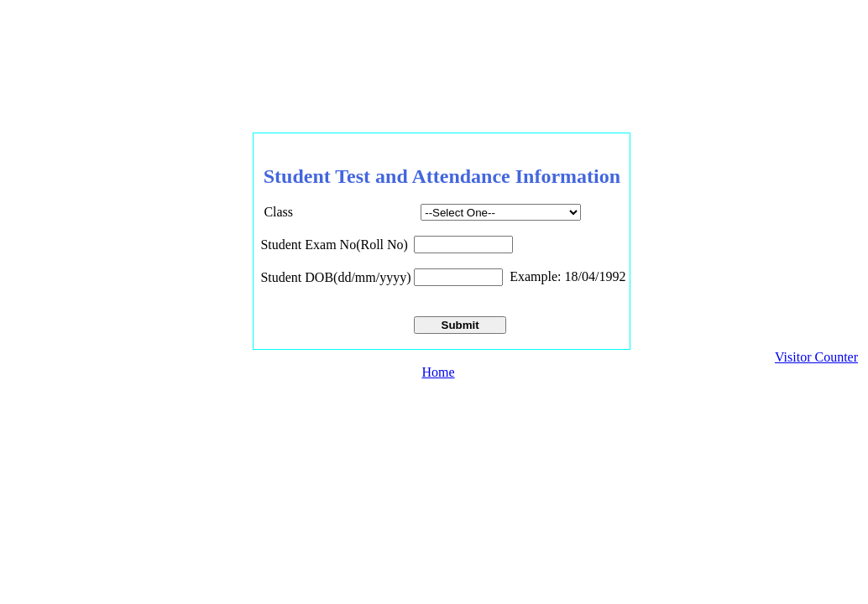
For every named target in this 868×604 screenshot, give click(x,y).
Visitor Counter (816, 357)
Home (438, 372)
